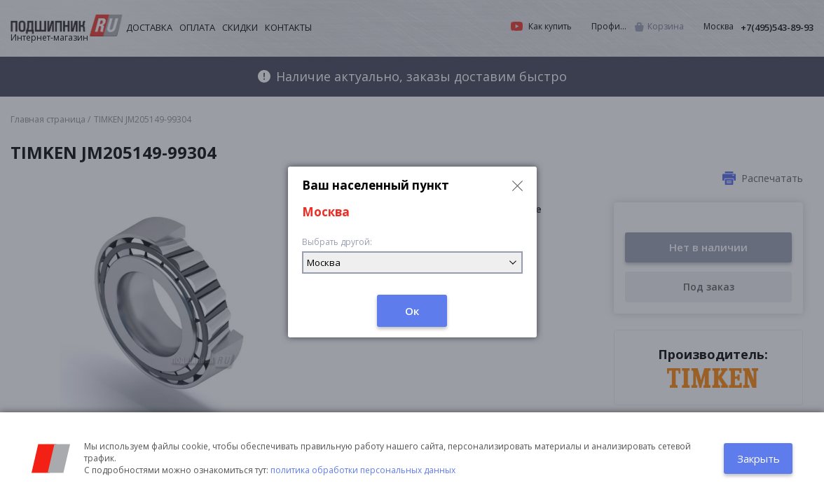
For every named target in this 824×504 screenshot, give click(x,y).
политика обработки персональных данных (363, 470)
